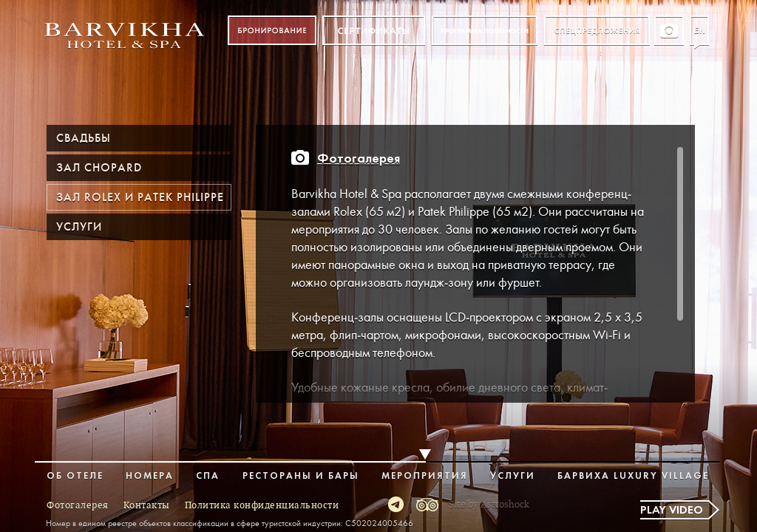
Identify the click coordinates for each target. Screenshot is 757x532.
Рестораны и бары (301, 476)
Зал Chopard (99, 168)
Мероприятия (425, 476)
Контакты (147, 505)
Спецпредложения (597, 31)
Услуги (79, 227)
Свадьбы (84, 138)
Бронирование (272, 31)
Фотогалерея (359, 159)
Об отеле (75, 476)
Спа (208, 476)
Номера (150, 476)
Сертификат (374, 31)
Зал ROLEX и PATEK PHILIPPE (140, 197)
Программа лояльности (485, 31)
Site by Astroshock (489, 505)
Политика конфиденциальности (262, 505)
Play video (672, 511)
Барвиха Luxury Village (633, 476)
